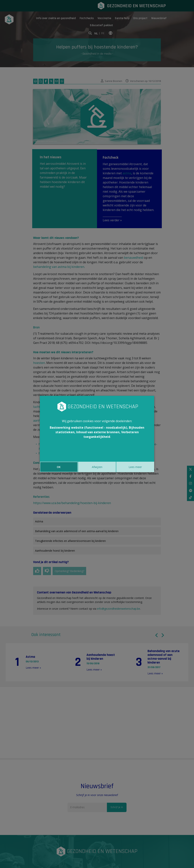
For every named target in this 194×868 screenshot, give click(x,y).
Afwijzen (97, 467)
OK (59, 467)
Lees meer (135, 467)
